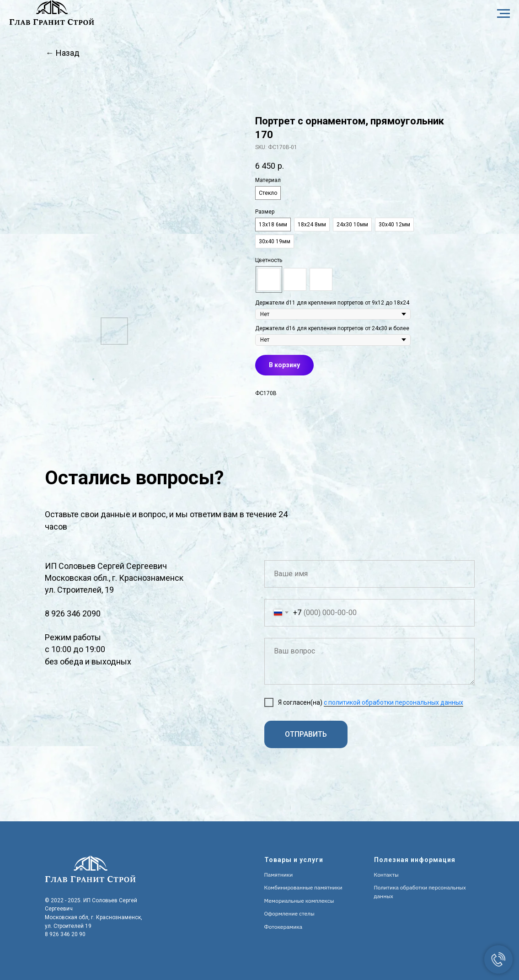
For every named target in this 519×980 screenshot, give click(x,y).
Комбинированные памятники (303, 887)
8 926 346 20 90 (65, 934)
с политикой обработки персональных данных (393, 702)
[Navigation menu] (503, 14)
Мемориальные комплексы (299, 901)
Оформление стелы (289, 913)
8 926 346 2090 (73, 613)
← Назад (63, 53)
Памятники (279, 875)
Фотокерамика (284, 927)
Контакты (386, 875)
